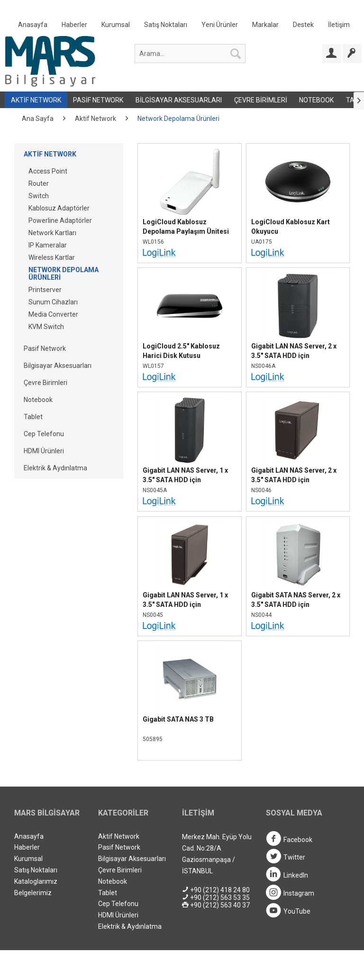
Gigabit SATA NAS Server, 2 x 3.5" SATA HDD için (296, 600)
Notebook (316, 100)
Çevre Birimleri (261, 100)
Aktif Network (36, 100)
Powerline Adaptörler (60, 220)
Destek (303, 25)
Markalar (265, 25)
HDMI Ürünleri (44, 451)
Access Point (48, 171)
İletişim (339, 25)
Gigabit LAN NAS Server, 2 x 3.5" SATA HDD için (294, 351)
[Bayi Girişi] (332, 54)
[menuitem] (184, 27)
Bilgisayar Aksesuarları (179, 100)
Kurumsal (116, 25)
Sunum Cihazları (53, 302)
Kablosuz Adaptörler (59, 208)
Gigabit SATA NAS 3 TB (178, 719)
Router (39, 183)
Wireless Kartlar (52, 257)
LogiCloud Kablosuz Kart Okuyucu (291, 227)
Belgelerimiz (33, 893)
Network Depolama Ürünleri (64, 274)
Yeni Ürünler (220, 25)
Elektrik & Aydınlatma (55, 468)
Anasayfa (33, 25)
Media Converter (53, 314)
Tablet (33, 417)
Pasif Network (98, 100)
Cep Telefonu (44, 434)
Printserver (45, 290)
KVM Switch (46, 327)
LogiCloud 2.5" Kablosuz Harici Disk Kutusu (181, 351)
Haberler (74, 25)
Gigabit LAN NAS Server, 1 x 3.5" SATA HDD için (185, 475)
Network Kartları (52, 233)
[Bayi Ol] (352, 54)
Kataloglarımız (36, 881)
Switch (39, 196)
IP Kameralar (48, 245)
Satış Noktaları (166, 25)
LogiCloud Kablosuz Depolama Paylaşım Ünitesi (186, 227)
